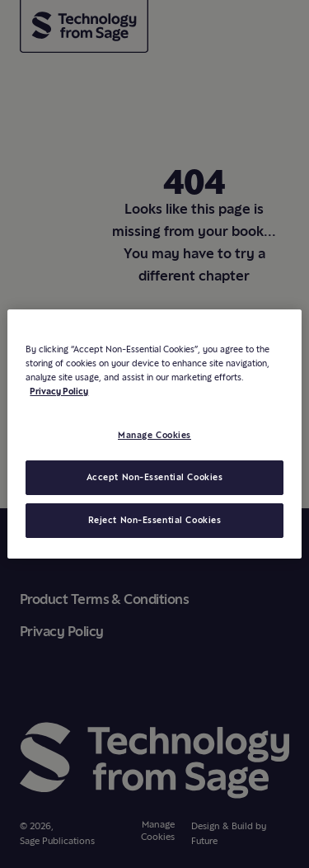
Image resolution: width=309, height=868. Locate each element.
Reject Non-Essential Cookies (155, 520)
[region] (154, 434)
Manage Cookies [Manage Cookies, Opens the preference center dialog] (154, 435)
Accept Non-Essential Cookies (155, 477)
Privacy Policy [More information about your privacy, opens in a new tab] (59, 391)
